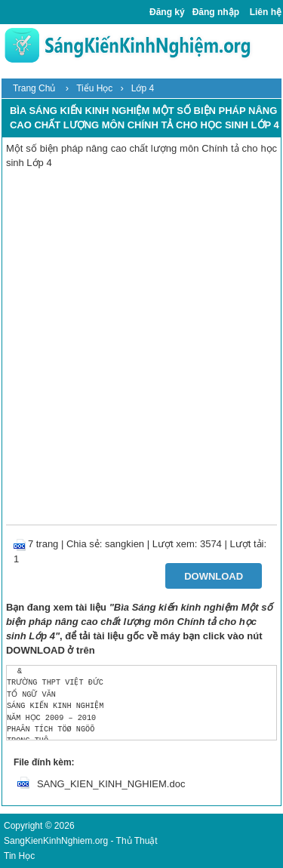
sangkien (125, 544)
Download (214, 576)
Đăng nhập (216, 12)
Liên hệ (266, 12)
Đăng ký (167, 12)
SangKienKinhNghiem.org (56, 841)
